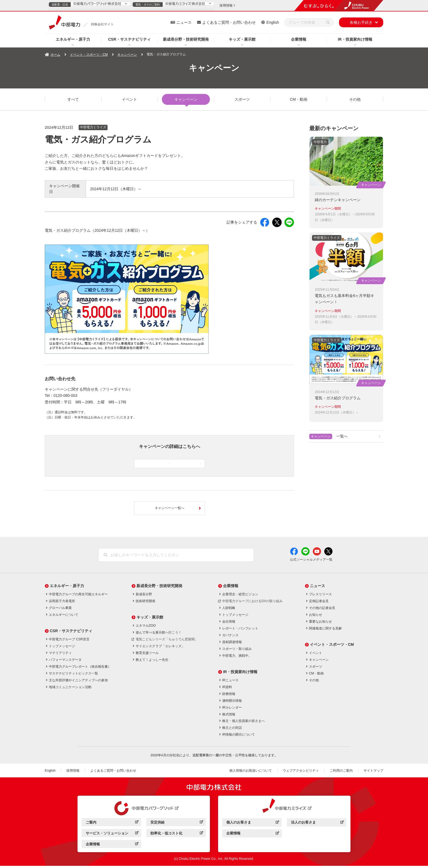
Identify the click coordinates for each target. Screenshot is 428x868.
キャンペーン (127, 55)
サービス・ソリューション (112, 836)
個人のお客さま (253, 826)
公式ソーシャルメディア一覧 (311, 562)
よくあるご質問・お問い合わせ (229, 22)
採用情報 (73, 773)
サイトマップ (373, 773)
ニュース (184, 22)
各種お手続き (361, 22)
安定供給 (177, 825)
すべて (73, 99)
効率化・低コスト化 (177, 836)
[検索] (328, 22)
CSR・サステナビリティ (129, 39)
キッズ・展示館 (242, 39)
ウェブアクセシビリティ (301, 773)
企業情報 (299, 39)
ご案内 (112, 825)
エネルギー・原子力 (73, 39)
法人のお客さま (317, 826)
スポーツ (242, 99)
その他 (355, 99)
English (273, 22)
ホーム (55, 55)
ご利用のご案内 (341, 773)
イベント (129, 99)
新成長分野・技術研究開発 (186, 39)
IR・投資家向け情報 (355, 39)
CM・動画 (299, 99)
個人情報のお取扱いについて (251, 773)
